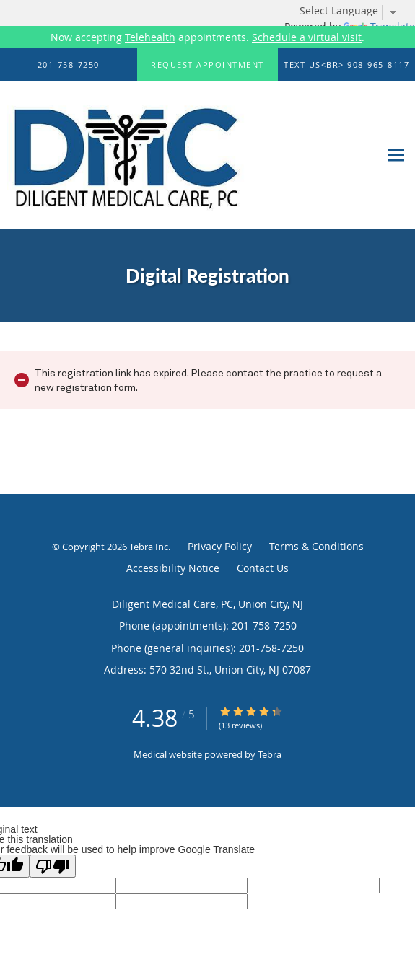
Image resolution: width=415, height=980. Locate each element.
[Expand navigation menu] (396, 155)
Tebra (270, 754)
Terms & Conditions (316, 546)
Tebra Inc (149, 547)
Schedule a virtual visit (307, 37)
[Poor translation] (53, 866)
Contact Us (263, 568)
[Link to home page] (170, 155)
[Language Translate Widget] (354, 11)
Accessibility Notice (173, 568)
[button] (208, 65)
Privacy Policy (220, 546)
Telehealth (150, 37)
